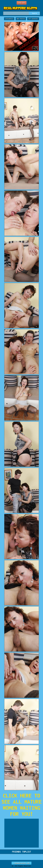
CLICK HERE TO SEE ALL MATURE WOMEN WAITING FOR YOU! (22, 805)
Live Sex (22, 3)
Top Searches (33, 19)
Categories (9, 19)
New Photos (21, 19)
